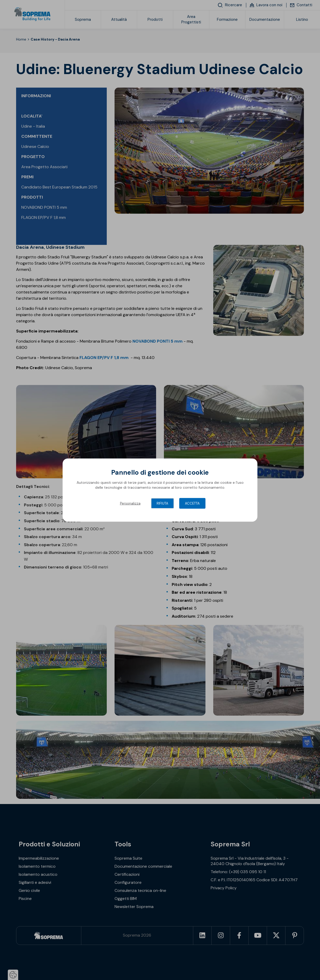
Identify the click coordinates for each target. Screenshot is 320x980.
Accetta (192, 503)
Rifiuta (162, 503)
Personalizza (130, 503)
